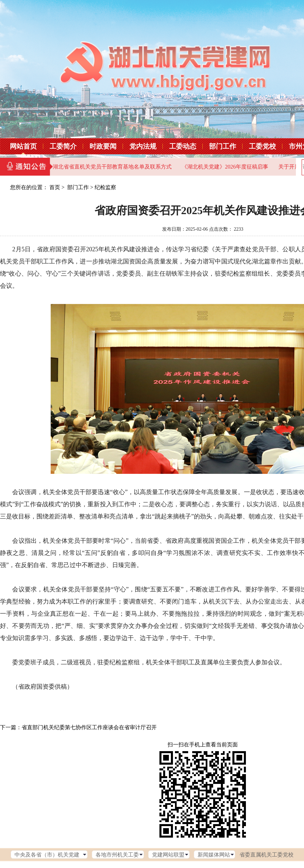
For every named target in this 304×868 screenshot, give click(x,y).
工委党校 (262, 146)
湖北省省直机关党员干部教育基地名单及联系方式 (112, 167)
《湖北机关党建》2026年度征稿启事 (225, 167)
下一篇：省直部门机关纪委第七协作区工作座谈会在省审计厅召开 (78, 727)
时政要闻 (103, 146)
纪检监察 (105, 187)
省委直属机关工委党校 (267, 855)
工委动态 (183, 146)
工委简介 (63, 146)
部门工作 (223, 146)
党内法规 (143, 146)
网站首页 (23, 146)
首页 (55, 187)
